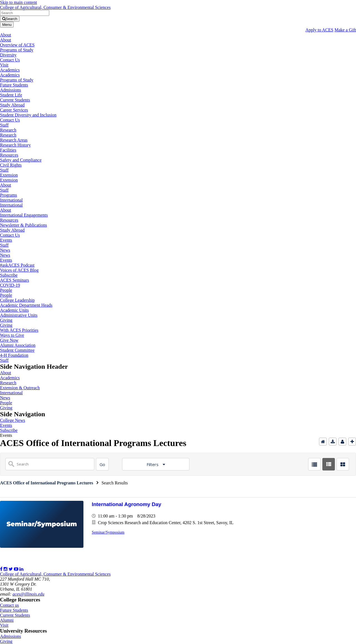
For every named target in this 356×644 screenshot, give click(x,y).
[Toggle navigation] (7, 25)
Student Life (11, 95)
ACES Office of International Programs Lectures (47, 483)
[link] (178, 3)
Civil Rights (11, 165)
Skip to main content (18, 2)
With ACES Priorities (19, 330)
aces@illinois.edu (29, 594)
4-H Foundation (14, 355)
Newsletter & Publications (24, 225)
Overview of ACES (17, 45)
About (6, 35)
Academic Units (14, 310)
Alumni (7, 620)
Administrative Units (19, 315)
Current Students (15, 100)
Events (6, 240)
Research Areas (14, 140)
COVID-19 (10, 285)
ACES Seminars (14, 280)
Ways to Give (12, 335)
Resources (9, 155)
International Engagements (24, 215)
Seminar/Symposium (108, 532)
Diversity (8, 55)
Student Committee (17, 350)
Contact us (9, 605)
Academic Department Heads (26, 305)
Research (8, 130)
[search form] (25, 13)
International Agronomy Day (127, 504)
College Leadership (17, 300)
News (5, 250)
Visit (4, 65)
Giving (6, 320)
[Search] (102, 464)
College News (13, 420)
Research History (15, 145)
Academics (10, 70)
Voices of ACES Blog (19, 270)
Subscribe (9, 275)
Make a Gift (345, 30)
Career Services (14, 110)
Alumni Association (18, 345)
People (6, 290)
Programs (8, 195)
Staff (4, 125)
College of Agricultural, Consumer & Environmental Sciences (55, 7)
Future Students (14, 85)
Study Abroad (12, 105)
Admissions (11, 90)
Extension (9, 175)
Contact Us (10, 60)
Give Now (9, 340)
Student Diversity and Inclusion (28, 115)
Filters (153, 464)
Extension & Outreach (20, 388)
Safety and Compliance (21, 160)
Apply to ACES (319, 30)
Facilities (8, 150)
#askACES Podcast (17, 265)
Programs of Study (17, 50)
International (11, 200)
